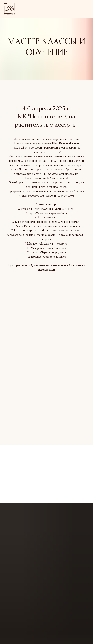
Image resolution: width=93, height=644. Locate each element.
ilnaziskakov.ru (21, 148)
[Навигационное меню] (88, 9)
